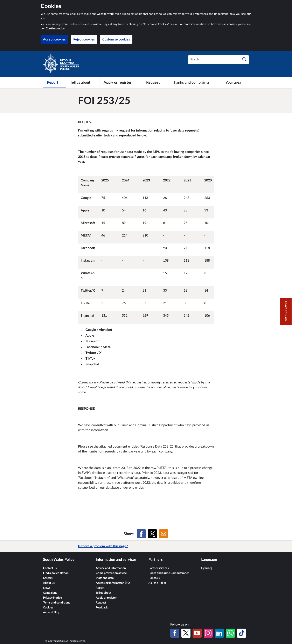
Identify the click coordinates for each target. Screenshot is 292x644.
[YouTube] (197, 633)
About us (49, 583)
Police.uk (154, 578)
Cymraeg (207, 568)
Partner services (159, 568)
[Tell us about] (83, 82)
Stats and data (105, 578)
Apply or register (106, 598)
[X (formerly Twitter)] (186, 633)
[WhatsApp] (230, 633)
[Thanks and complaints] (194, 82)
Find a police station (56, 573)
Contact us (50, 568)
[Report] (54, 82)
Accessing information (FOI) (114, 583)
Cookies (48, 608)
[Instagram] (208, 633)
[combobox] (218, 60)
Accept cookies (54, 39)
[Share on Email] (164, 534)
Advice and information (111, 568)
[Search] (244, 60)
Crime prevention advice (111, 573)
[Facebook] (175, 633)
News (47, 588)
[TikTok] (242, 633)
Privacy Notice (52, 598)
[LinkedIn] (219, 633)
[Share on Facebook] (141, 534)
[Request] (155, 82)
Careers (48, 578)
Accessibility (51, 613)
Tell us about (103, 593)
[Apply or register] (121, 82)
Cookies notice (55, 29)
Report (100, 588)
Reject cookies (84, 39)
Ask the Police (157, 583)
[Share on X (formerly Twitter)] (152, 534)
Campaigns (50, 593)
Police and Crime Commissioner (169, 573)
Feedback (102, 608)
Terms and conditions (57, 603)
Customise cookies (116, 39)
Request (101, 603)
